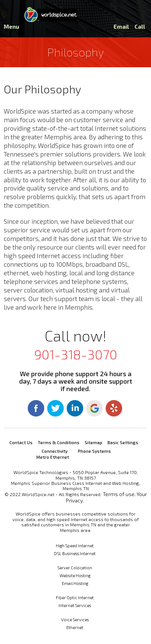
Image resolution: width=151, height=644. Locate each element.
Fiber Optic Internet (75, 597)
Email (121, 27)
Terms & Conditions (59, 442)
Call (140, 27)
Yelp (114, 408)
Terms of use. (119, 494)
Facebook (36, 408)
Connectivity (55, 451)
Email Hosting (75, 583)
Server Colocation (75, 568)
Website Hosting (75, 575)
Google (94, 408)
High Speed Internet (75, 546)
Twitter (55, 408)
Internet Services (75, 605)
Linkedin (75, 408)
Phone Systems (94, 451)
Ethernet (75, 627)
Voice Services (75, 620)
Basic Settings (123, 442)
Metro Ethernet (53, 457)
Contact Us (21, 442)
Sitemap (93, 442)
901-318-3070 (76, 354)
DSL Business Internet (75, 553)
